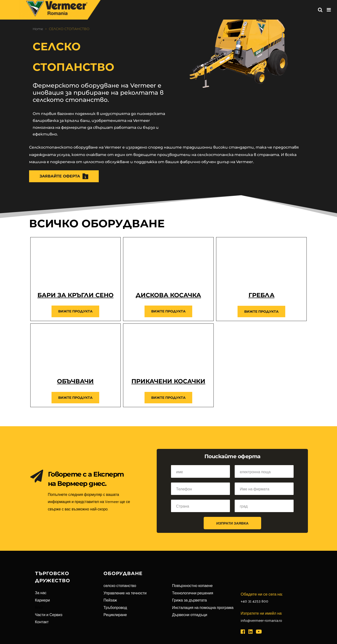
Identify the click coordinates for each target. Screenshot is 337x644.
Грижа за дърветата (190, 600)
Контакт (42, 622)
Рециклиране (115, 614)
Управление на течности (125, 593)
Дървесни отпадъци (190, 614)
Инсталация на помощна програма (203, 607)
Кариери (43, 600)
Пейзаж (110, 600)
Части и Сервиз (49, 614)
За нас (41, 592)
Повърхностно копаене (192, 585)
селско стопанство (120, 585)
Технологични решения (193, 593)
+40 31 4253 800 (254, 601)
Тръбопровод (115, 607)
